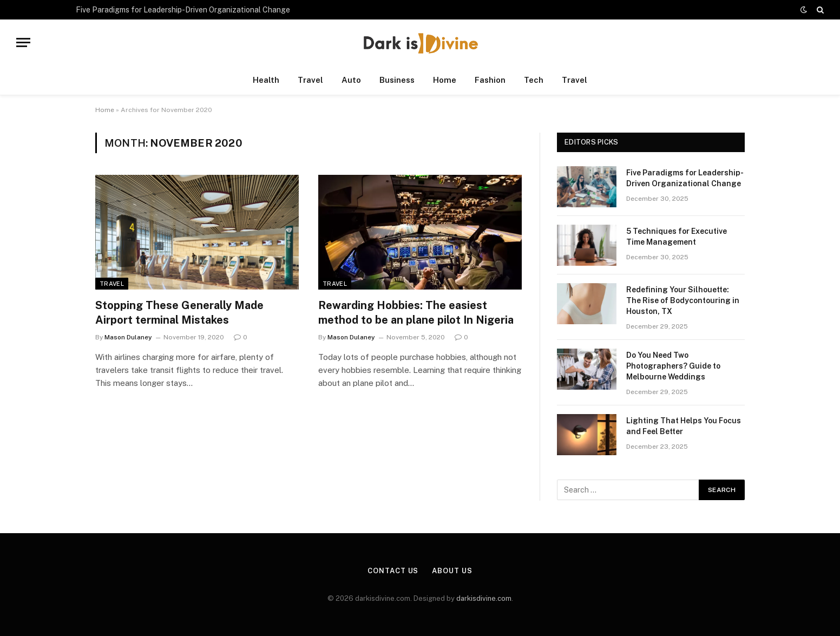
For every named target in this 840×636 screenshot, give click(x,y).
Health (266, 80)
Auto (351, 80)
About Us (452, 571)
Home (445, 80)
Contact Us (393, 571)
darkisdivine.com (484, 598)
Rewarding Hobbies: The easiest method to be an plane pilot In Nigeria (416, 313)
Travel (310, 80)
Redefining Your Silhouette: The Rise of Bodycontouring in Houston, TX (683, 300)
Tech (534, 80)
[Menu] (23, 42)
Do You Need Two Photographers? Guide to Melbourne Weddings (673, 366)
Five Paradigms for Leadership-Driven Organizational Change (183, 10)
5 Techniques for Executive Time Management (677, 237)
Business (397, 80)
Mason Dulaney (128, 337)
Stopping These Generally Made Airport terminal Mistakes (179, 313)
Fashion (490, 80)
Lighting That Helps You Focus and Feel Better (684, 426)
